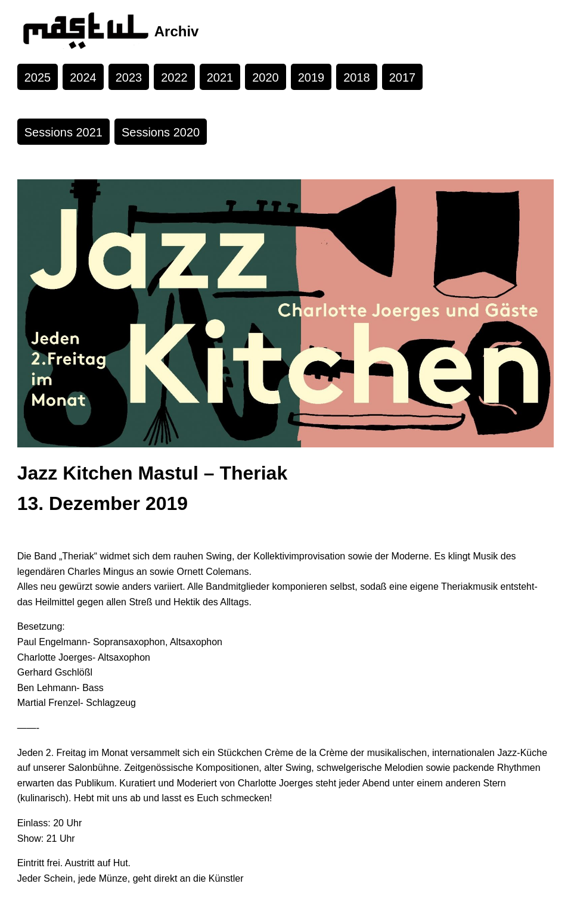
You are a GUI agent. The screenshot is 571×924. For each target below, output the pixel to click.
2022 (174, 77)
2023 (129, 77)
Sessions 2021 (63, 132)
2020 (266, 77)
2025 (38, 77)
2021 (220, 77)
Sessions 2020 (161, 132)
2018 (357, 77)
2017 (403, 77)
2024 (83, 77)
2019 (311, 77)
